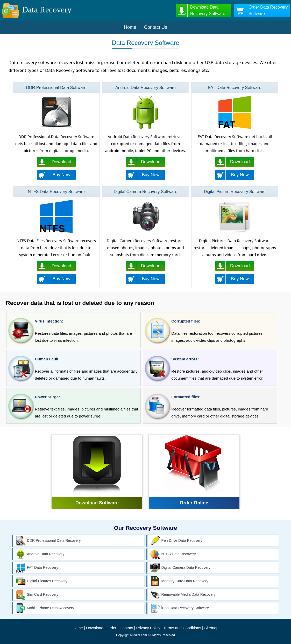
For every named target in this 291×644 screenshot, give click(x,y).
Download (95, 628)
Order (111, 628)
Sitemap (211, 628)
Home (78, 628)
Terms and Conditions (182, 628)
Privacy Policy (148, 628)
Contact (126, 628)
